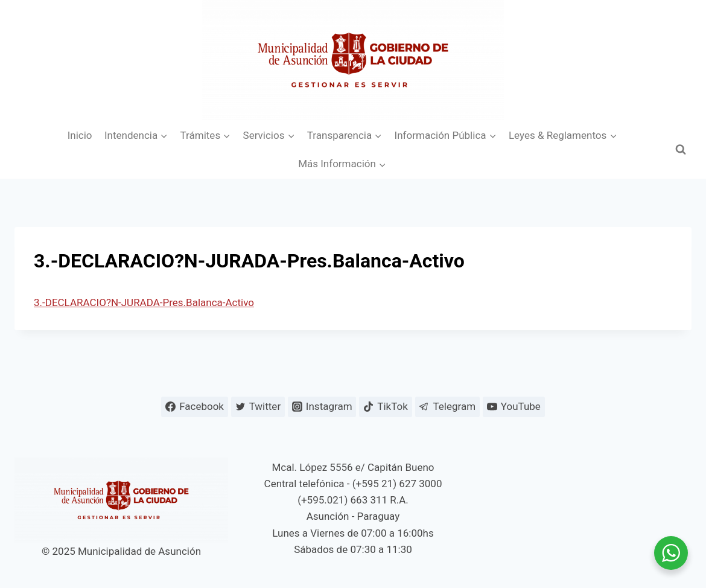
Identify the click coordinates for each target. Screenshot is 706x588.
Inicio (80, 135)
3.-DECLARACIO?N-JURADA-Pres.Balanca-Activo (144, 302)
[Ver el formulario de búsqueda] (681, 150)
